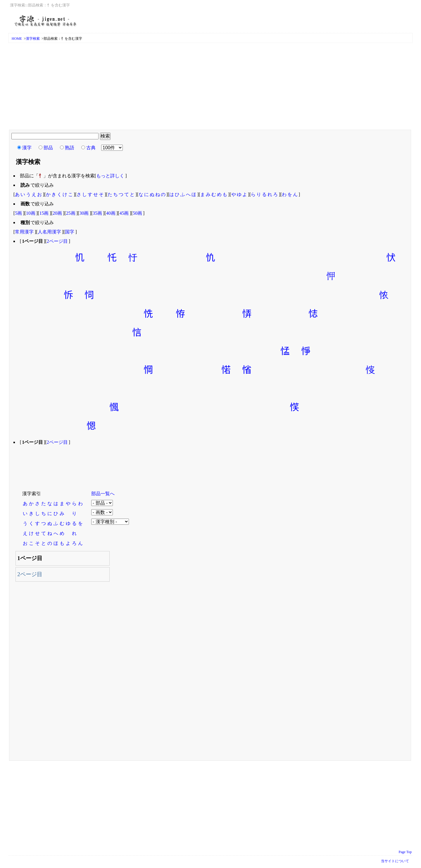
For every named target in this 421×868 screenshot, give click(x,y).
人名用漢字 (49, 232)
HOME (17, 39)
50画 (137, 213)
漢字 (27, 148)
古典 (91, 148)
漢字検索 (33, 39)
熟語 (70, 148)
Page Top (405, 852)
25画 (71, 213)
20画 (57, 213)
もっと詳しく (110, 176)
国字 (70, 232)
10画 (31, 213)
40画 (111, 213)
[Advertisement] (210, 87)
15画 (44, 213)
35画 (97, 213)
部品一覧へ (103, 494)
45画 (124, 213)
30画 (84, 213)
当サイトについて (395, 861)
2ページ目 (57, 241)
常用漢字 (24, 232)
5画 (18, 213)
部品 (48, 148)
